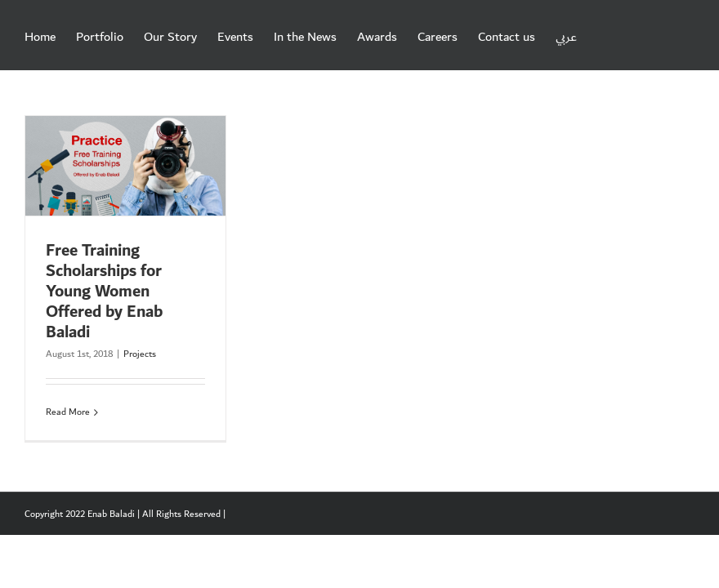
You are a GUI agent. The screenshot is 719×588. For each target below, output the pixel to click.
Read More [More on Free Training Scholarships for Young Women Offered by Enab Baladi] (68, 412)
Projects (140, 354)
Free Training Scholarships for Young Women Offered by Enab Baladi (104, 292)
